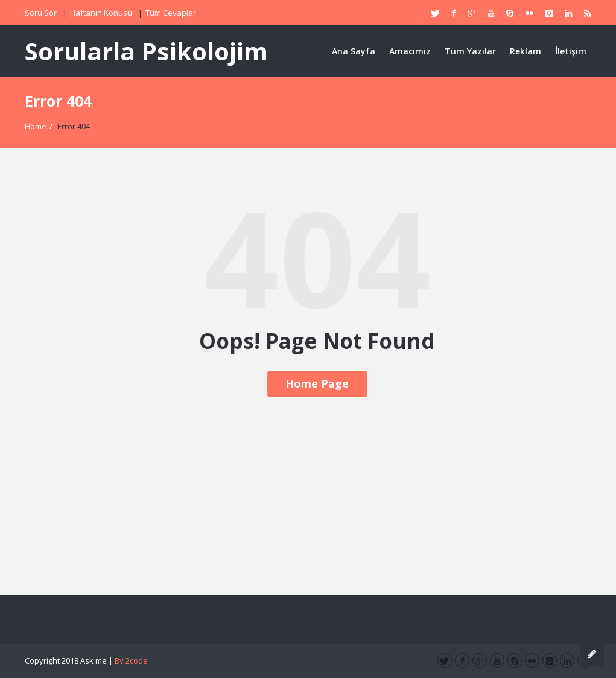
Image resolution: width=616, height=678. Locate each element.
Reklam (526, 51)
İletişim (571, 51)
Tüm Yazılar (470, 51)
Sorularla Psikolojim (146, 51)
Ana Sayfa (354, 51)
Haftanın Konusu (101, 13)
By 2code (131, 660)
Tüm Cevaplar (171, 13)
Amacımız (410, 51)
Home (36, 126)
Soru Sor (41, 13)
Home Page (317, 383)
